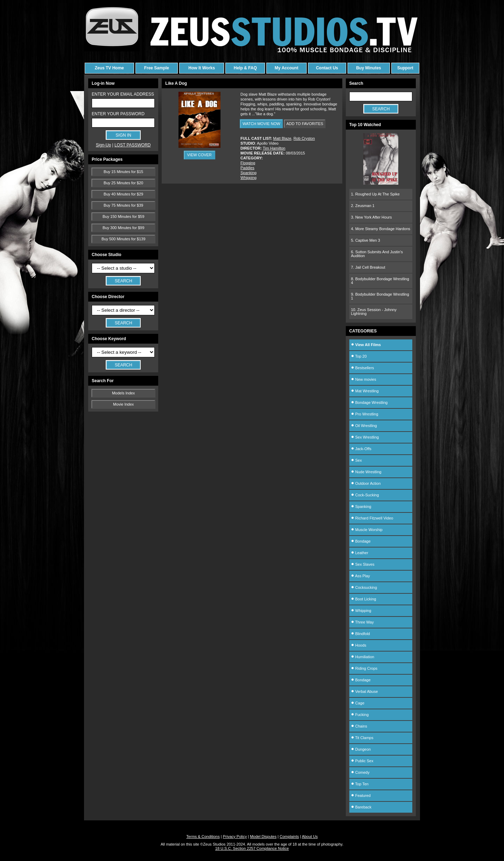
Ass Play (360, 576)
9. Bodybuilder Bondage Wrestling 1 (380, 296)
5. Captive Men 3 (366, 240)
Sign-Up (103, 145)
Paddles (247, 168)
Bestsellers (363, 368)
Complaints (289, 836)
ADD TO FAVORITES (305, 124)
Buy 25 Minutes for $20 (123, 183)
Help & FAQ (245, 68)
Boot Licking (364, 599)
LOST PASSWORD (133, 145)
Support (405, 68)
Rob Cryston (304, 138)
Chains (359, 726)
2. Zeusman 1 (363, 206)
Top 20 (359, 356)
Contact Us (327, 68)
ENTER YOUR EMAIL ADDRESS (123, 94)
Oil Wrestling (364, 426)
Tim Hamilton (274, 148)
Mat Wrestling (365, 391)
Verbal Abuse (365, 691)
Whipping (248, 178)
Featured (361, 795)
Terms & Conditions (203, 836)
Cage (358, 703)
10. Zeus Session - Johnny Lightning (374, 312)
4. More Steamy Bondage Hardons (381, 229)
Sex (356, 460)
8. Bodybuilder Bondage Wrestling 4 (380, 281)
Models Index (123, 393)
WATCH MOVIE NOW (261, 124)
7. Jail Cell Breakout (368, 267)
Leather (360, 553)
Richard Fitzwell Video (372, 518)
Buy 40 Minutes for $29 (123, 194)
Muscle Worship (367, 530)
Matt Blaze (282, 138)
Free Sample (157, 68)
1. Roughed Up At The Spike (375, 194)
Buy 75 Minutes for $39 (123, 205)
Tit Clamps (362, 738)
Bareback (361, 807)
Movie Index (123, 404)
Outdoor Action (366, 483)
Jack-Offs (361, 449)
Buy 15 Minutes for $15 (123, 172)
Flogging (248, 163)
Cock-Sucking (365, 495)
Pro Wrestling (365, 414)
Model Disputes (263, 836)
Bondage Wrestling (369, 402)
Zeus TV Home (109, 68)
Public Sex (362, 761)
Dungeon (361, 749)
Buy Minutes (368, 68)
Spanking (248, 173)
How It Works (202, 68)
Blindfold (360, 634)
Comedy (360, 772)
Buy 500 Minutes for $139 (123, 239)
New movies (364, 379)
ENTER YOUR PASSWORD (118, 114)
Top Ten (360, 784)
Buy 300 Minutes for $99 (123, 228)
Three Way (362, 622)
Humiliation (363, 657)
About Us (310, 836)
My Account (287, 68)
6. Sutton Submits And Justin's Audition (377, 254)
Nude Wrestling (366, 472)
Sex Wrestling (365, 437)
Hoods (359, 645)
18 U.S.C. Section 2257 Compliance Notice (252, 848)
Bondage (361, 541)
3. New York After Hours (372, 217)
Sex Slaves (363, 564)
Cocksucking (364, 587)
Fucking (360, 715)
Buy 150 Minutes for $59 (123, 216)
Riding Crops (364, 668)
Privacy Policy (235, 836)
